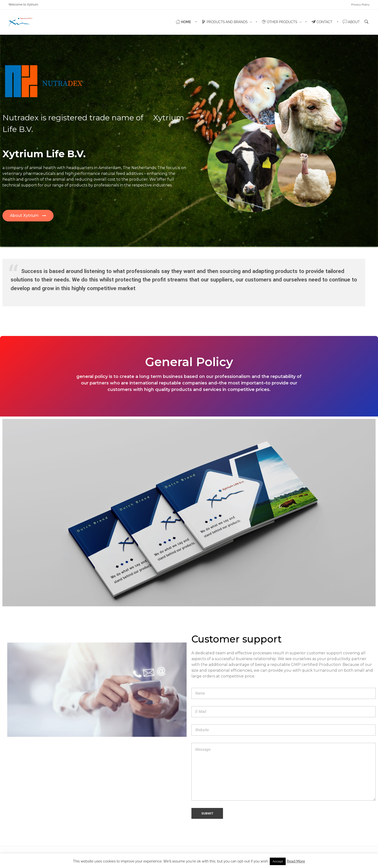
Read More (296, 861)
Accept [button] (278, 861)
